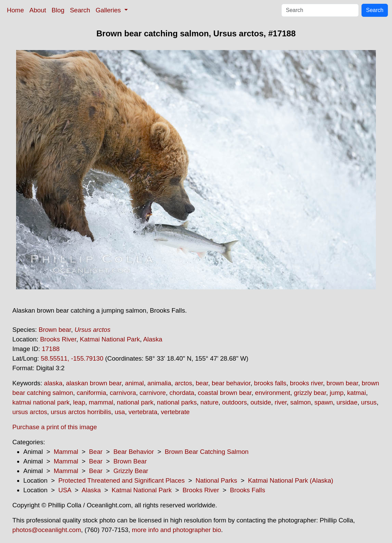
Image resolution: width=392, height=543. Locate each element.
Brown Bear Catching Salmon (207, 452)
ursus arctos (30, 412)
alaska (53, 383)
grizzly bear (310, 393)
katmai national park (41, 402)
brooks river (306, 383)
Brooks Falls (248, 490)
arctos (183, 383)
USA (65, 490)
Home (15, 10)
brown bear (342, 383)
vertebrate (175, 412)
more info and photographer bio (176, 530)
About (38, 10)
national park (135, 402)
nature (210, 402)
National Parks (216, 480)
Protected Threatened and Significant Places (121, 480)
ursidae (347, 402)
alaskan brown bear (94, 383)
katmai (357, 393)
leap (79, 402)
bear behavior (231, 383)
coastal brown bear (225, 393)
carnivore (153, 393)
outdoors (235, 402)
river (280, 402)
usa (120, 412)
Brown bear (55, 330)
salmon (301, 402)
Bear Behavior (134, 452)
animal (134, 383)
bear (202, 383)
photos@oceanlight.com (47, 530)
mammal (101, 402)
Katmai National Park (110, 339)
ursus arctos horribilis (81, 412)
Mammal (66, 452)
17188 (51, 349)
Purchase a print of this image (55, 427)
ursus (369, 402)
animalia (159, 383)
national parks (177, 402)
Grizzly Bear (131, 471)
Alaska (153, 339)
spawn (324, 402)
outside (261, 402)
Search (80, 10)
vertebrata (143, 412)
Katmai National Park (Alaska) (291, 480)
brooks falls (270, 383)
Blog (58, 10)
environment (273, 393)
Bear (96, 452)
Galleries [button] (109, 10)
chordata (182, 393)
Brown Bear (130, 461)
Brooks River (58, 339)
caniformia (91, 393)
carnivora (123, 393)
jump (336, 393)
